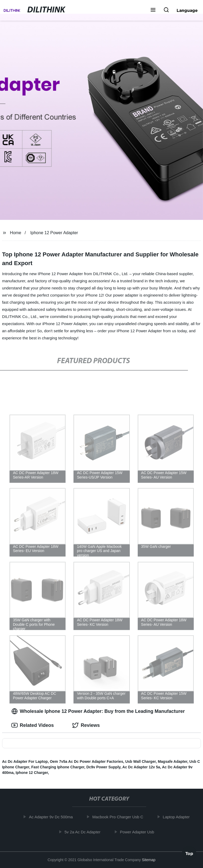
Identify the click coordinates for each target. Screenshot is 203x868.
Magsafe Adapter (173, 761)
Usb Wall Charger (140, 761)
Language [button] (187, 10)
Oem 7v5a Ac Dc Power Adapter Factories (86, 761)
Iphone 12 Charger (32, 773)
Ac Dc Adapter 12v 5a (141, 767)
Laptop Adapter (178, 817)
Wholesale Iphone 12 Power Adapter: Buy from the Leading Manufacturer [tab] (98, 711)
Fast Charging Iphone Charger (58, 767)
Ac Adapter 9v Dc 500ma (52, 817)
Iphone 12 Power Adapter (54, 233)
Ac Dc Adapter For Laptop (25, 761)
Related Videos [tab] (33, 725)
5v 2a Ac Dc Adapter (84, 832)
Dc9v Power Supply (103, 767)
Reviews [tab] (86, 725)
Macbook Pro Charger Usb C (119, 817)
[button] (153, 10)
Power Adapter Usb (139, 832)
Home (16, 233)
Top (189, 854)
